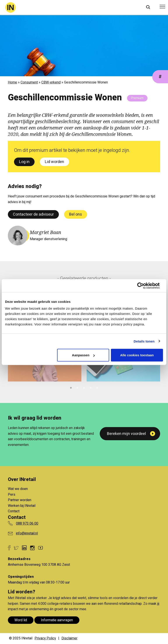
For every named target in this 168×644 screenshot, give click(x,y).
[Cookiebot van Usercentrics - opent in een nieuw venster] (144, 286)
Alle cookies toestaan (137, 355)
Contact (14, 511)
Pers (12, 495)
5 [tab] (97, 387)
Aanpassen (83, 355)
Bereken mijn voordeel (126, 434)
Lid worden (54, 162)
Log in (24, 162)
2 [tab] (77, 387)
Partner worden (20, 500)
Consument (29, 82)
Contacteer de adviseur (33, 214)
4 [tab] (91, 387)
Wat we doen (18, 489)
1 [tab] (71, 387)
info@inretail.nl (27, 533)
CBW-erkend (51, 82)
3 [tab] (84, 387)
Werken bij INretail (22, 506)
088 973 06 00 (27, 523)
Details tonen (144, 341)
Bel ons (76, 214)
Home (12, 82)
